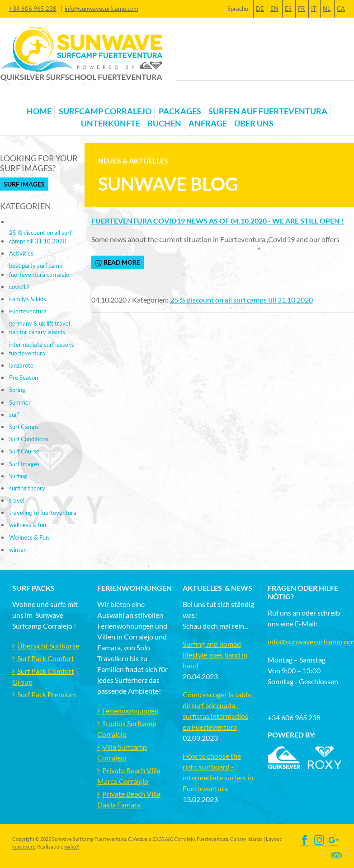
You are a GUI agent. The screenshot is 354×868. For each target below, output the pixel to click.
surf (14, 415)
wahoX (72, 847)
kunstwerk (24, 847)
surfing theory (27, 488)
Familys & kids (28, 299)
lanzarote (21, 365)
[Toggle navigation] (18, 97)
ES (288, 9)
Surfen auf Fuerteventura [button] (268, 111)
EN (274, 9)
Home (39, 111)
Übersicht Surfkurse (48, 646)
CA (341, 9)
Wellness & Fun (29, 537)
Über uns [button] (254, 124)
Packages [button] (180, 111)
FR (301, 9)
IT (314, 9)
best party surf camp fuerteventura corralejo (39, 270)
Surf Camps (24, 427)
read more (118, 262)
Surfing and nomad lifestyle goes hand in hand (215, 655)
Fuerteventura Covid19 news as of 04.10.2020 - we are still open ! (217, 221)
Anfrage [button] (208, 124)
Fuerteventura (28, 311)
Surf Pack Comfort (46, 658)
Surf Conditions (29, 439)
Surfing (18, 476)
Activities (21, 253)
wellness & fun (28, 525)
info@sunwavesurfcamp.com (101, 9)
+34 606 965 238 (33, 9)
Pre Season (24, 378)
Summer (20, 402)
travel (17, 500)
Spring (17, 390)
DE (260, 9)
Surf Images (24, 184)
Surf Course (24, 451)
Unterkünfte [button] (111, 124)
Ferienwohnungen (130, 711)
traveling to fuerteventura (43, 513)
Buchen (164, 124)
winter (17, 550)
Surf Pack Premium (47, 694)
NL (327, 9)
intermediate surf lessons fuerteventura (42, 349)
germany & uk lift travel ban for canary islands (40, 328)
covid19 (19, 287)
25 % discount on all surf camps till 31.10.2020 (241, 300)
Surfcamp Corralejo (105, 111)
